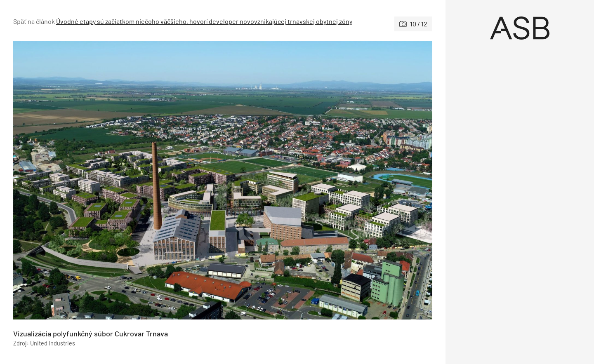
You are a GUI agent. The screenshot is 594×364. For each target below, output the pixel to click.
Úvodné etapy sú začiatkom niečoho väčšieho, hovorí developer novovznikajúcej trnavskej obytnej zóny (204, 21)
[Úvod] (520, 28)
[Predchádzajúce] (118, 180)
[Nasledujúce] (328, 180)
